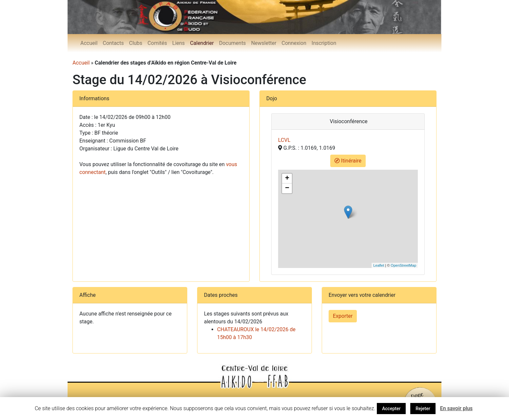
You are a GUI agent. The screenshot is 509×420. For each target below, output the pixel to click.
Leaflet (379, 265)
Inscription (324, 43)
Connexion (294, 43)
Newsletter (264, 43)
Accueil (89, 43)
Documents (233, 43)
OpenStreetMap (403, 265)
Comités (157, 43)
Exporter (343, 316)
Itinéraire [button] (348, 161)
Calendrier (202, 43)
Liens (178, 43)
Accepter (391, 409)
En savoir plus (456, 408)
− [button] (287, 188)
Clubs (135, 43)
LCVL (284, 140)
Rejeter (423, 409)
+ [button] (287, 179)
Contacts (113, 43)
